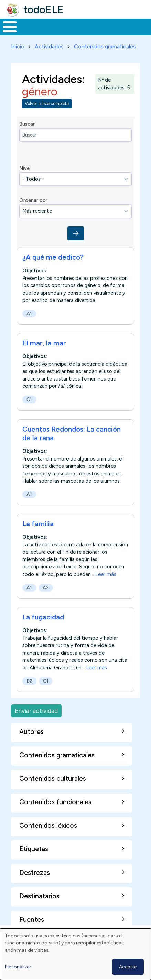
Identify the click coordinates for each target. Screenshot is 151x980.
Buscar (27, 124)
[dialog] (75, 954)
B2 (29, 681)
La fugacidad (43, 617)
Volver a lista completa (47, 104)
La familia (38, 524)
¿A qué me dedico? (53, 257)
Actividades (49, 46)
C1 (29, 400)
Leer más (106, 574)
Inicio (18, 46)
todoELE (44, 10)
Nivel (25, 168)
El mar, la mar (44, 343)
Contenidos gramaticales (105, 46)
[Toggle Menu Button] (10, 27)
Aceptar (128, 967)
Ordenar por (33, 200)
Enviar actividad (36, 711)
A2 (46, 588)
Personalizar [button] (18, 967)
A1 (29, 314)
